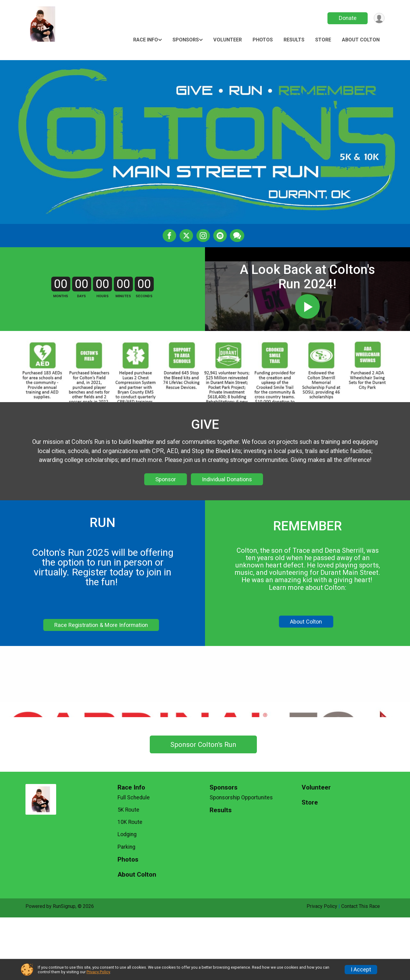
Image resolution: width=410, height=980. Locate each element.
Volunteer (228, 40)
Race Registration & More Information (101, 663)
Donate (347, 18)
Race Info (146, 40)
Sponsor (166, 517)
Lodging (127, 897)
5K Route (128, 872)
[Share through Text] (237, 236)
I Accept (361, 970)
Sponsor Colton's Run (203, 807)
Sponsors (186, 40)
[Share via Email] (220, 236)
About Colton (361, 40)
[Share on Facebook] (170, 236)
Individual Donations (227, 517)
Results (294, 40)
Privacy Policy (98, 972)
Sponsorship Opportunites (241, 860)
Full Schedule (134, 860)
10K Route (130, 885)
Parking (126, 909)
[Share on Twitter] (187, 236)
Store (323, 40)
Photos (263, 40)
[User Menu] (379, 18)
